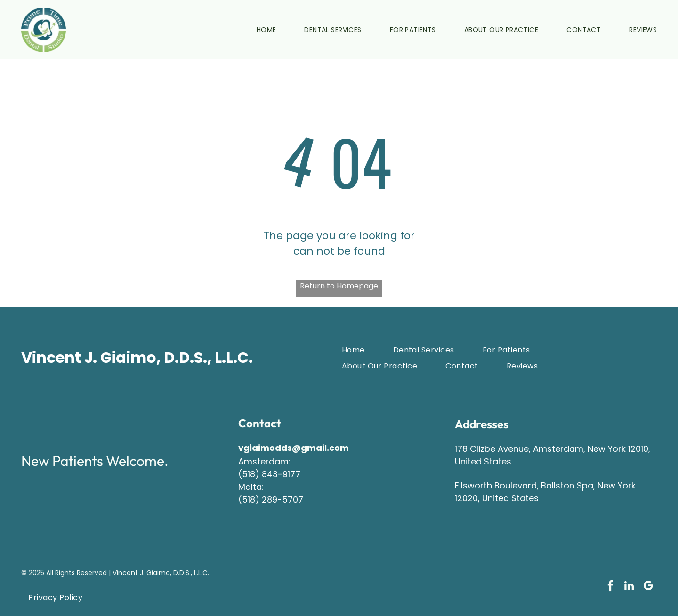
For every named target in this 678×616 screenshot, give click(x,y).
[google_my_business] (648, 587)
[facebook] (610, 587)
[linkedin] (629, 587)
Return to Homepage (339, 286)
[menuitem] (252, 30)
